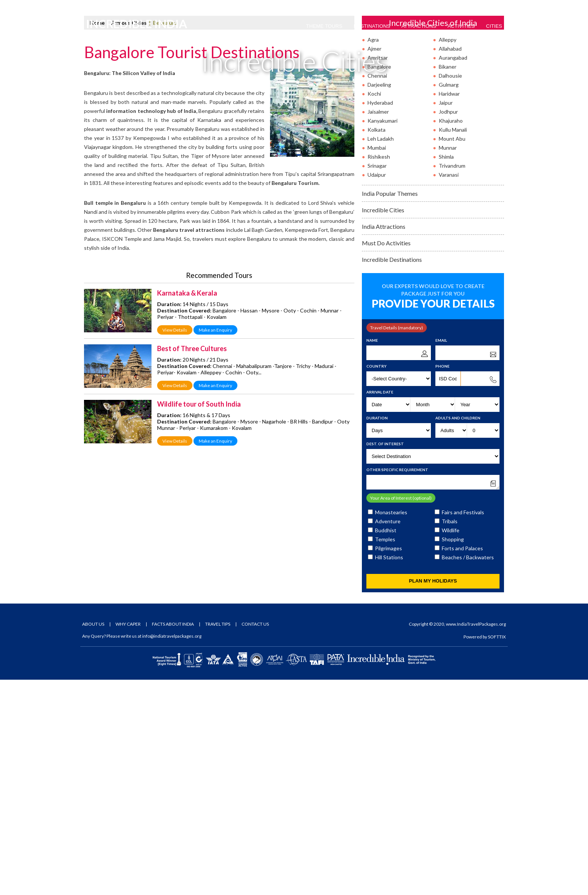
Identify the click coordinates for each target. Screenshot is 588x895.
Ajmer (374, 264)
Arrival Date (380, 607)
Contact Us (255, 839)
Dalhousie (450, 291)
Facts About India (173, 839)
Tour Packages (441, 6)
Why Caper (128, 839)
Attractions (419, 26)
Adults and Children (458, 633)
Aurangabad (453, 273)
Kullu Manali (453, 345)
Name (372, 556)
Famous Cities (129, 238)
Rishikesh (379, 372)
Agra (373, 255)
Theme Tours (324, 26)
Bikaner (448, 282)
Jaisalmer (378, 327)
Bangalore (379, 282)
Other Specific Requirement (397, 685)
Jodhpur (448, 327)
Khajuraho (451, 336)
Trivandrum (452, 381)
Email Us (144, 6)
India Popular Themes (390, 409)
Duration (377, 633)
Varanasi (449, 390)
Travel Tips (218, 839)
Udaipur (377, 390)
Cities (494, 26)
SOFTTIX (497, 852)
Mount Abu (452, 354)
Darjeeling (379, 300)
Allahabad (450, 264)
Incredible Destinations (392, 475)
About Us (93, 839)
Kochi (374, 309)
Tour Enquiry (486, 6)
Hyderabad (380, 318)
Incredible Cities (383, 425)
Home (97, 238)
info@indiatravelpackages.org (172, 851)
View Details (175, 545)
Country (376, 581)
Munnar (448, 363)
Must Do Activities (386, 458)
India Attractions (384, 442)
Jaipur (446, 318)
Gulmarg (449, 300)
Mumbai (377, 363)
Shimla (446, 372)
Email (441, 556)
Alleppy (448, 255)
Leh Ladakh (381, 354)
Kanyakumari (382, 336)
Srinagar (377, 381)
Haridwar (449, 309)
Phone (442, 581)
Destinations (372, 26)
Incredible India (138, 27)
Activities (461, 26)
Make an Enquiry (215, 545)
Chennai (377, 291)
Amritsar (378, 273)
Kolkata (376, 345)
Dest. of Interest (385, 659)
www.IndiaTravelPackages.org (476, 839)
